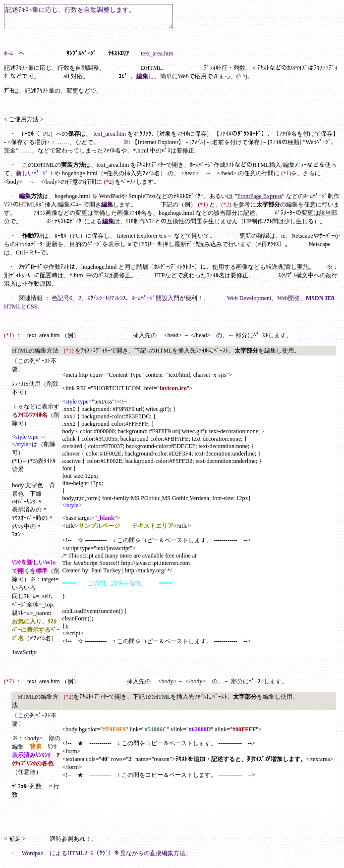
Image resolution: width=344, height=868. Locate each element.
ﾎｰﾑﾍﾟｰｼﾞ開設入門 (156, 303)
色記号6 (62, 303)
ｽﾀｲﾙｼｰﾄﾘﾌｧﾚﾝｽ (107, 303)
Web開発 (288, 303)
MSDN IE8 (320, 303)
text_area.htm (157, 58)
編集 (142, 81)
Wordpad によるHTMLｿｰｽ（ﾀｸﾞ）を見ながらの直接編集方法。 (107, 858)
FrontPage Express (260, 201)
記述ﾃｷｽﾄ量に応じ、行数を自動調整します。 (98, 19)
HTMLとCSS (21, 311)
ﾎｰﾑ (8, 58)
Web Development (249, 303)
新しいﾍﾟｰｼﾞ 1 (34, 178)
